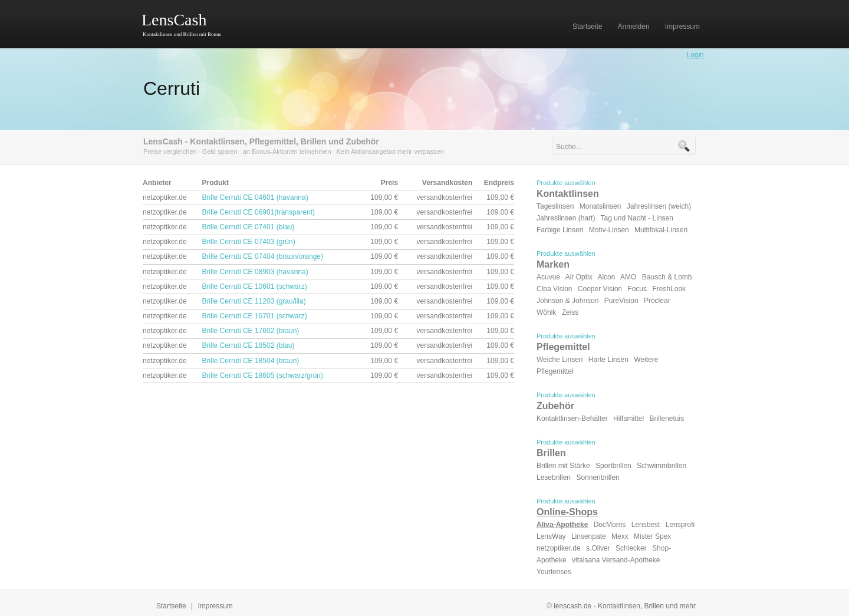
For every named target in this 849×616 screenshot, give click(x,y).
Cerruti (172, 88)
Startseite (171, 606)
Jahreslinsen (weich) (659, 206)
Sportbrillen (613, 466)
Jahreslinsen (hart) (566, 218)
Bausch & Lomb (667, 277)
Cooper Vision (600, 289)
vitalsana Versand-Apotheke (616, 560)
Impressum (215, 606)
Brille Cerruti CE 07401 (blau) (249, 227)
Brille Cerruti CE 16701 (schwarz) (255, 316)
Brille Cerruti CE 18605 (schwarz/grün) (263, 375)
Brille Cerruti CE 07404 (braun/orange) (263, 256)
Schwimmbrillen (662, 466)
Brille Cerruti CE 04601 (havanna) (255, 197)
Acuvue (548, 277)
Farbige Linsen (560, 230)
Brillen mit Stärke (563, 466)
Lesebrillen (554, 477)
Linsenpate (589, 536)
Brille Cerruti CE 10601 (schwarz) (255, 286)
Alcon (606, 277)
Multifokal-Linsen (661, 230)
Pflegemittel (563, 347)
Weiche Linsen (560, 360)
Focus (637, 289)
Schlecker (631, 548)
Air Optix (579, 277)
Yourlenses (554, 572)
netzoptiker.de (559, 548)
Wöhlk (546, 312)
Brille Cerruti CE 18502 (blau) (249, 345)
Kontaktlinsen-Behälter (572, 419)
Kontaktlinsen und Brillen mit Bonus (182, 34)
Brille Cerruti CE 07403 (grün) (249, 242)
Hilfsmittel (628, 419)
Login (695, 55)
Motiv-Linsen (609, 230)
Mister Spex (652, 536)
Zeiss (570, 312)
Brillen (551, 453)
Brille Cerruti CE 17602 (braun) (251, 331)
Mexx (620, 536)
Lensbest (646, 525)
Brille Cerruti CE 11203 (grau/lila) (254, 301)
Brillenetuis (667, 419)
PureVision (621, 301)
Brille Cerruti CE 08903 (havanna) (255, 272)
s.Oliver (598, 548)
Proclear (657, 301)
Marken (553, 264)
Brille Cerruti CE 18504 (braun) (251, 361)
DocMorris (610, 525)
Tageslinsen (555, 206)
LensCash (174, 20)
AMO (628, 277)
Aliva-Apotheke (562, 525)
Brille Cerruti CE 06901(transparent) (259, 212)
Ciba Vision (554, 289)
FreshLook (669, 289)
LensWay (551, 536)
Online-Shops (567, 512)
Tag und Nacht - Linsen (637, 218)
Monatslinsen (600, 206)
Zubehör (555, 406)
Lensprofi (680, 525)
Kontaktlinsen (568, 194)
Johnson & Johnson (567, 301)
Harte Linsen (608, 360)
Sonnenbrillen (598, 477)
